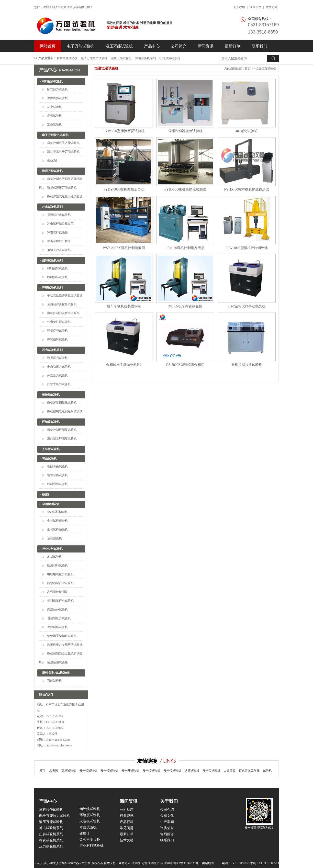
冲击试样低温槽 (57, 232)
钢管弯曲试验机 (57, 475)
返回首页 (256, 7)
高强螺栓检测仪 (57, 592)
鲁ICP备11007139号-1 (187, 863)
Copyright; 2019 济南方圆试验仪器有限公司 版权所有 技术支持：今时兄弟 (83, 863)
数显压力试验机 (57, 358)
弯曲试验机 (49, 459)
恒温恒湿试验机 (266, 68)
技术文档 (127, 840)
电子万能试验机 (80, 46)
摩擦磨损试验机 (57, 98)
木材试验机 (55, 557)
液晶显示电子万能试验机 (63, 152)
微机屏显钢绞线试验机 (62, 403)
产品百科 (127, 822)
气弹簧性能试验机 (59, 322)
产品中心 (152, 46)
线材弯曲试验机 (57, 484)
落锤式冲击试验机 (59, 250)
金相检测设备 (51, 504)
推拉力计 (53, 160)
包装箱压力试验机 (59, 618)
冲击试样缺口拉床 (59, 241)
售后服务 (167, 834)
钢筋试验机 (192, 771)
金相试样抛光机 (57, 530)
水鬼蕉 (54, 771)
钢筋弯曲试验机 (57, 466)
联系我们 (259, 46)
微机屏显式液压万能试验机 (65, 196)
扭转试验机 (165, 863)
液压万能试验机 (119, 46)
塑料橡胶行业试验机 (60, 601)
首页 (248, 68)
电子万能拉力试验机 (94, 58)
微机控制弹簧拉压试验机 (63, 313)
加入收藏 (239, 7)
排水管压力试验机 (59, 384)
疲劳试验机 (55, 116)
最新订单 (233, 46)
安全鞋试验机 (130, 771)
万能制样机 (55, 681)
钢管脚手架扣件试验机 (62, 636)
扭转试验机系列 (170, 58)
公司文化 (167, 816)
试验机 (267, 771)
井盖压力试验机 (57, 375)
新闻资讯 (206, 46)
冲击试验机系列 (145, 58)
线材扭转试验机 (57, 277)
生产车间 (167, 822)
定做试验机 (55, 124)
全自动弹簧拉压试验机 (62, 304)
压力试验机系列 (52, 350)
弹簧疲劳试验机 (57, 331)
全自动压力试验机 (59, 367)
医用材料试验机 (57, 565)
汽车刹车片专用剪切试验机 (65, 645)
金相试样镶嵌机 (57, 521)
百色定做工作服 (249, 771)
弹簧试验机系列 (52, 288)
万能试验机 (149, 863)
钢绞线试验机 (51, 395)
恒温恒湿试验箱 (57, 662)
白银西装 (230, 771)
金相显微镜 (55, 538)
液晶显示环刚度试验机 (62, 439)
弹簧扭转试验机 (57, 339)
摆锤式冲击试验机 (59, 215)
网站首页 (48, 46)
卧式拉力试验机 (57, 89)
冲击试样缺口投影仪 (60, 224)
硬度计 (46, 495)
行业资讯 (127, 816)
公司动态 (127, 810)
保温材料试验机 (57, 627)
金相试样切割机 (57, 512)
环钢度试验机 (51, 422)
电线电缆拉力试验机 (60, 574)
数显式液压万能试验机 (62, 188)
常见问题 (127, 828)
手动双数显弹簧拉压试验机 (65, 295)
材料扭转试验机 (57, 268)
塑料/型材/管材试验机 (56, 673)
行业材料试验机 (52, 549)
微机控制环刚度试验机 (62, 430)
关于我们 (169, 801)
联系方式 (272, 7)
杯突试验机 (55, 107)
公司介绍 (167, 810)
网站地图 (208, 863)
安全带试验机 (88, 771)
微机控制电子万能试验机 (63, 143)
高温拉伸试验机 (57, 609)
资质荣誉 (167, 828)
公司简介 (179, 46)
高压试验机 (69, 771)
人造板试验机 (51, 449)
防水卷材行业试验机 (60, 583)
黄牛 (43, 771)
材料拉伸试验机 (67, 58)
